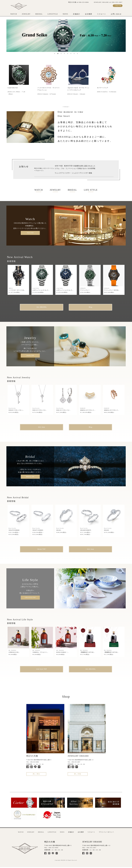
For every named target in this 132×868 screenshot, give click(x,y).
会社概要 (89, 14)
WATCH (14, 14)
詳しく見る (36, 774)
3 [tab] (61, 54)
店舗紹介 (77, 14)
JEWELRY (26, 14)
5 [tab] (68, 54)
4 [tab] (64, 54)
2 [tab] (58, 54)
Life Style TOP (41, 669)
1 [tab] (55, 54)
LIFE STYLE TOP (30, 597)
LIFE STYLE (91, 190)
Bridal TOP (41, 549)
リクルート (102, 14)
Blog (91, 307)
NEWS (65, 14)
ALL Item (41, 427)
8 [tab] (77, 54)
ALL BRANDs (41, 307)
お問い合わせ (116, 14)
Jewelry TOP (30, 356)
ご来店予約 (118, 6)
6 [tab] (71, 54)
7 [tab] (74, 54)
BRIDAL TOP (30, 477)
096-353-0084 (35, 762)
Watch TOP (30, 233)
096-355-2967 (76, 762)
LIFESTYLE (53, 14)
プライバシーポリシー (106, 832)
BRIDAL (39, 14)
